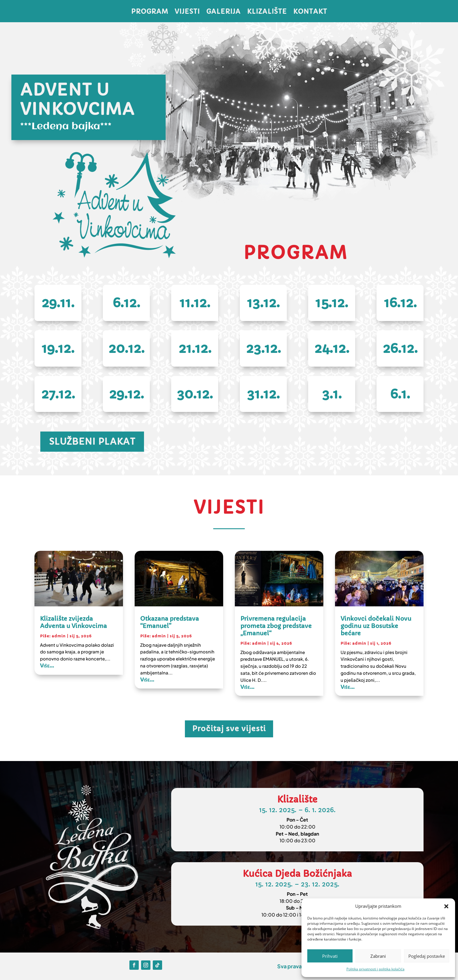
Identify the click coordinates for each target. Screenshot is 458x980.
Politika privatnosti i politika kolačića (375, 969)
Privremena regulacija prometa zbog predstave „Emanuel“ (276, 626)
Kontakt (310, 13)
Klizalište (267, 13)
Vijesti (187, 13)
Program (150, 13)
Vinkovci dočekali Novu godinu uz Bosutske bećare (376, 626)
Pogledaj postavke (427, 956)
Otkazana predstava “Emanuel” (170, 622)
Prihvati (330, 956)
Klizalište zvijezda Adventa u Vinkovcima (73, 622)
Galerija (223, 13)
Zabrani (378, 956)
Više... (47, 666)
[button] (446, 906)
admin (59, 636)
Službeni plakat (92, 442)
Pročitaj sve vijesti (229, 729)
